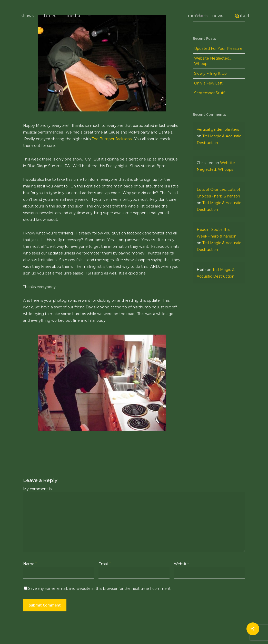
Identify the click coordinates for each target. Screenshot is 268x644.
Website (181, 564)
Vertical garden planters (218, 156)
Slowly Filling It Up (210, 100)
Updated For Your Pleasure (218, 75)
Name (30, 564)
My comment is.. (38, 489)
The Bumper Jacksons (112, 139)
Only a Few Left (208, 109)
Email (105, 564)
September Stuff (209, 119)
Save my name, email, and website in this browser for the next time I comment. (100, 589)
